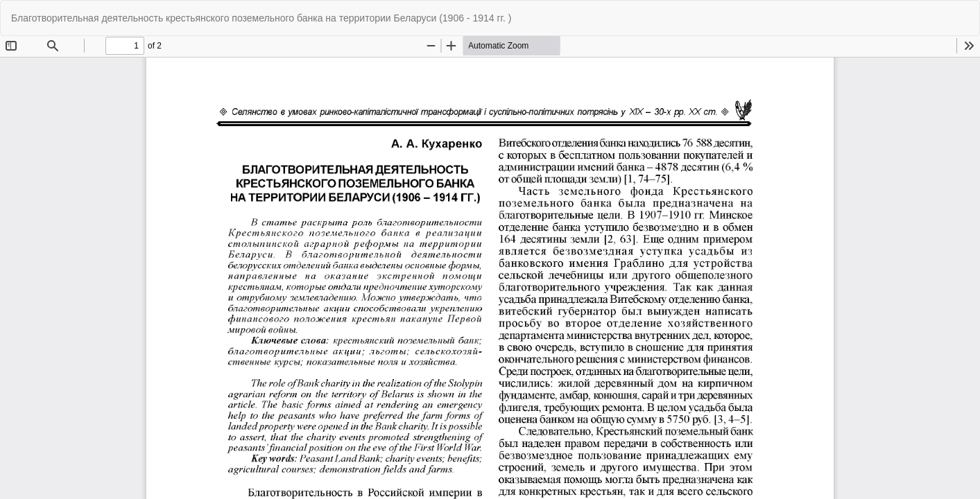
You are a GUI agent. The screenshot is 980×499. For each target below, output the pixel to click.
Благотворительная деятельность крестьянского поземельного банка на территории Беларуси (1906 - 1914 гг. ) (261, 18)
